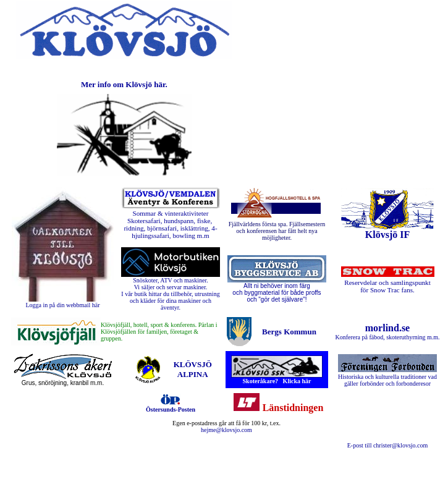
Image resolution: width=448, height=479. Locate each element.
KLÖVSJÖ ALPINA (193, 369)
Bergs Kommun (289, 332)
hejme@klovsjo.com (226, 430)
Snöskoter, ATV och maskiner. (170, 280)
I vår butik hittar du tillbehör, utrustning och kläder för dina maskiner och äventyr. (170, 301)
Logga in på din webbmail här (62, 305)
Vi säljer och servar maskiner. (171, 287)
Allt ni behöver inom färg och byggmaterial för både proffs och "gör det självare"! (277, 293)
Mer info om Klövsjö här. (124, 84)
